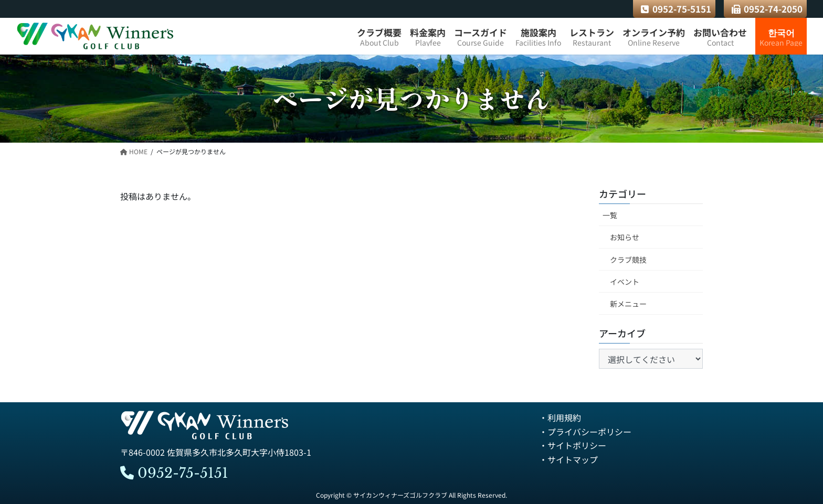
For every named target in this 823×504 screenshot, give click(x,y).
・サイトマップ (568, 459)
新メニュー (628, 304)
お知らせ (625, 238)
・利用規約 (560, 418)
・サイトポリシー (573, 445)
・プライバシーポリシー (585, 432)
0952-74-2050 (767, 9)
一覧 (610, 216)
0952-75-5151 (676, 9)
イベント (625, 282)
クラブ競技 (628, 260)
